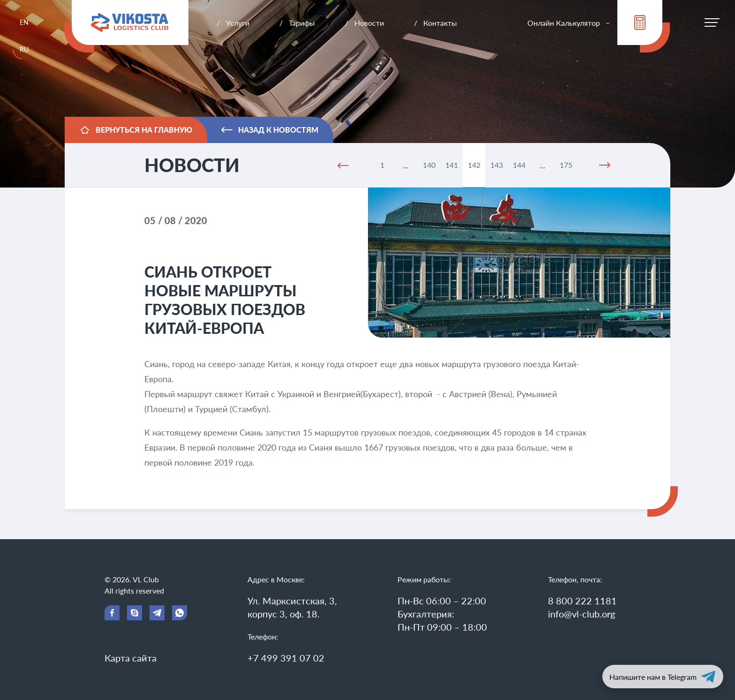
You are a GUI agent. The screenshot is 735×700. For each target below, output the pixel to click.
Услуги (238, 23)
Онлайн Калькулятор (564, 23)
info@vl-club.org (581, 614)
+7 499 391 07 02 (286, 658)
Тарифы (302, 23)
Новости (369, 23)
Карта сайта (131, 658)
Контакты (440, 23)
